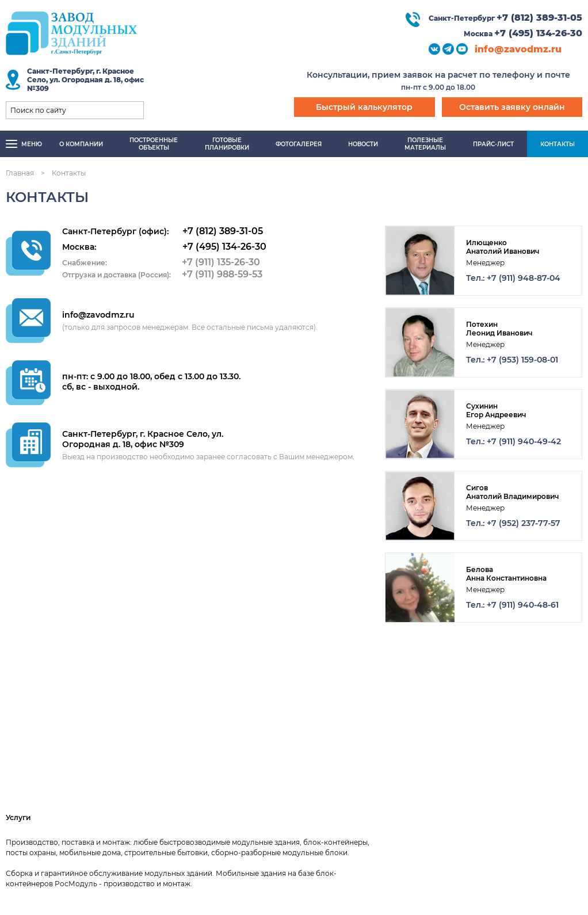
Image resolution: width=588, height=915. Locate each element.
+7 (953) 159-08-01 (522, 360)
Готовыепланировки (227, 144)
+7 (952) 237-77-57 (524, 523)
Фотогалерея (299, 144)
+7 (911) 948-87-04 (524, 278)
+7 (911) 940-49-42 (524, 441)
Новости (363, 144)
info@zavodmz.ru (518, 49)
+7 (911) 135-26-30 (221, 262)
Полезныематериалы (425, 144)
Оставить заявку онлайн (512, 107)
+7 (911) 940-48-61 (523, 605)
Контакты (558, 144)
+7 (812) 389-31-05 (539, 18)
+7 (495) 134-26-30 (538, 33)
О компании (81, 144)
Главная (20, 173)
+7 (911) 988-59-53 (222, 274)
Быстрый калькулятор (364, 107)
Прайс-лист (493, 144)
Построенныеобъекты (154, 144)
